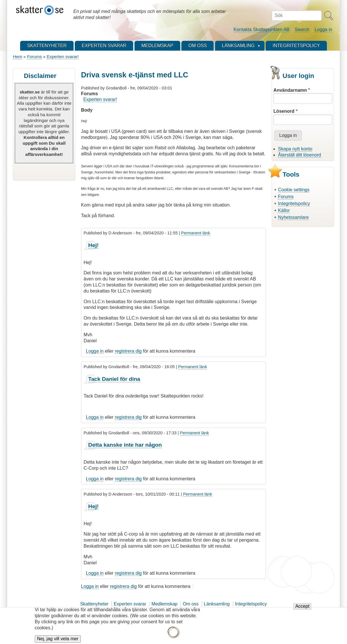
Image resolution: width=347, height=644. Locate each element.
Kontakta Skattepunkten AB (261, 29)
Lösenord (284, 111)
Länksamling (217, 604)
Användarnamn (290, 90)
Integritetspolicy (294, 203)
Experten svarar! (63, 57)
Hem (18, 57)
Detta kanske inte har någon (125, 445)
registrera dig (128, 351)
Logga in (323, 29)
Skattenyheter (94, 604)
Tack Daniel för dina (114, 379)
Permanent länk (196, 233)
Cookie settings (294, 190)
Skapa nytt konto (295, 149)
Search (302, 29)
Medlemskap (165, 604)
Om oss (191, 604)
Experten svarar (130, 604)
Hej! (93, 245)
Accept (302, 610)
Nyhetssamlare (293, 217)
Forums (34, 57)
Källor (284, 210)
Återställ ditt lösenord (299, 155)
